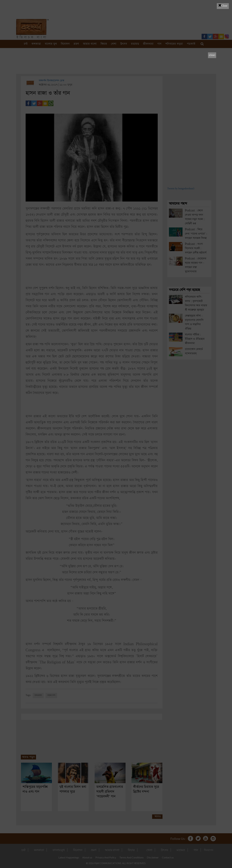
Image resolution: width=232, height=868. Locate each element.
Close (223, 5)
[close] (212, 55)
